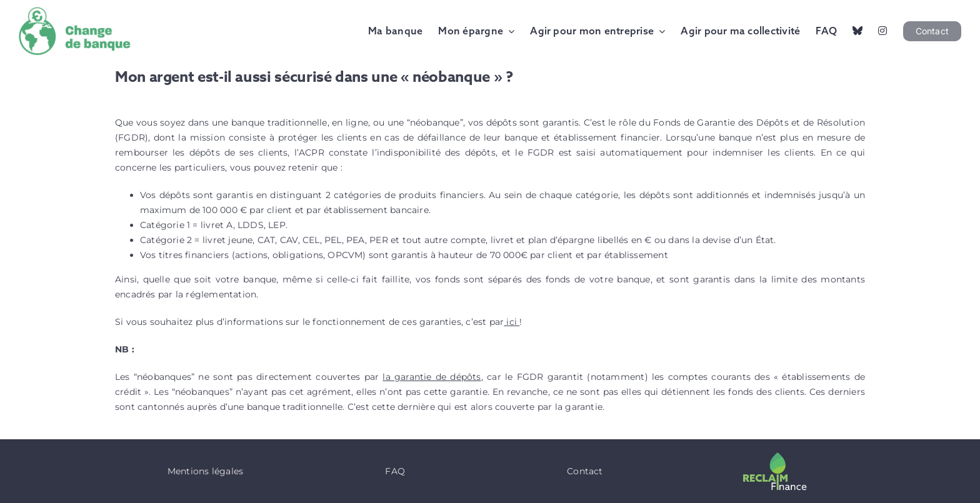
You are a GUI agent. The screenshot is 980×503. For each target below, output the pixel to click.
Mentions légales (205, 471)
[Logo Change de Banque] (78, 11)
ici (510, 322)
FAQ (395, 471)
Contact (585, 471)
